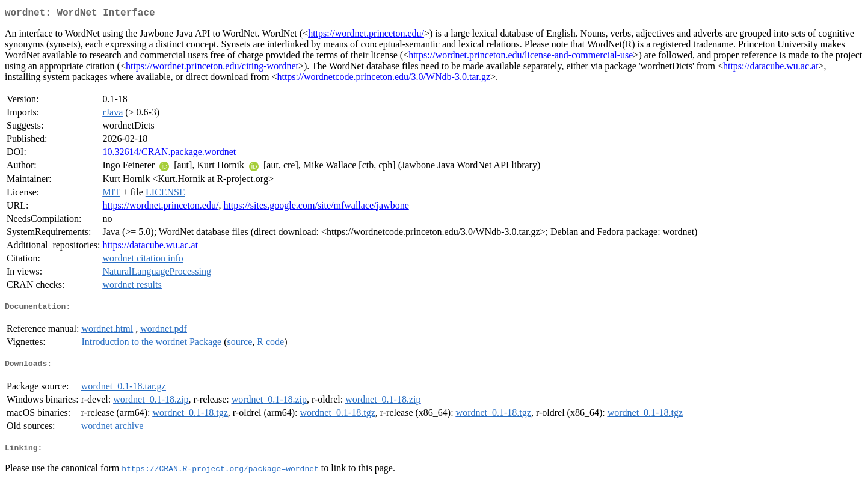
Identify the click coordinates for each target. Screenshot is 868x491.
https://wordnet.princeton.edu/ (366, 36)
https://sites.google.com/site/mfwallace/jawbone (316, 208)
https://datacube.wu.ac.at (771, 68)
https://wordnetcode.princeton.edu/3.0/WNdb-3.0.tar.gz (383, 79)
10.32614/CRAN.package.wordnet (170, 154)
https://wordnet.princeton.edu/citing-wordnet (212, 68)
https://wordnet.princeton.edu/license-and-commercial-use (521, 57)
